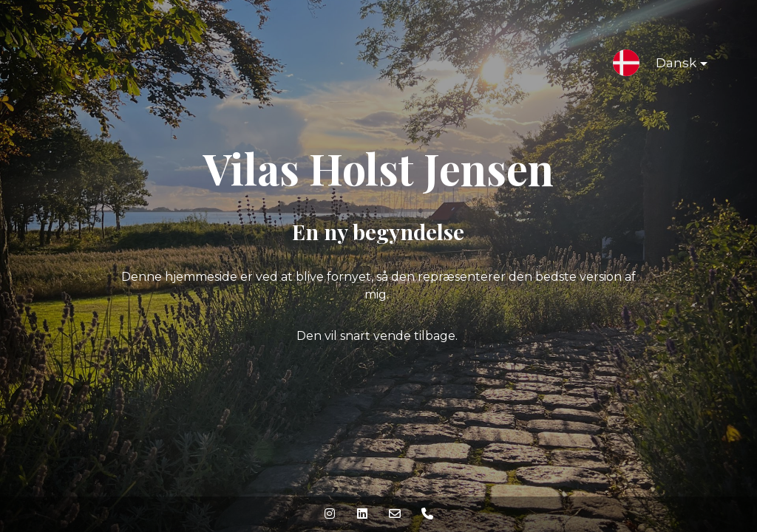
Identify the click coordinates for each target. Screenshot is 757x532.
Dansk (670, 66)
